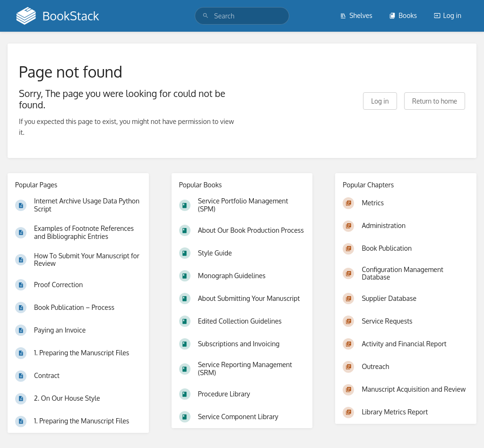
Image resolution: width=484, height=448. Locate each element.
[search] (242, 16)
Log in (448, 15)
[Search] (206, 16)
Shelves (356, 15)
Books (403, 15)
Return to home (435, 101)
